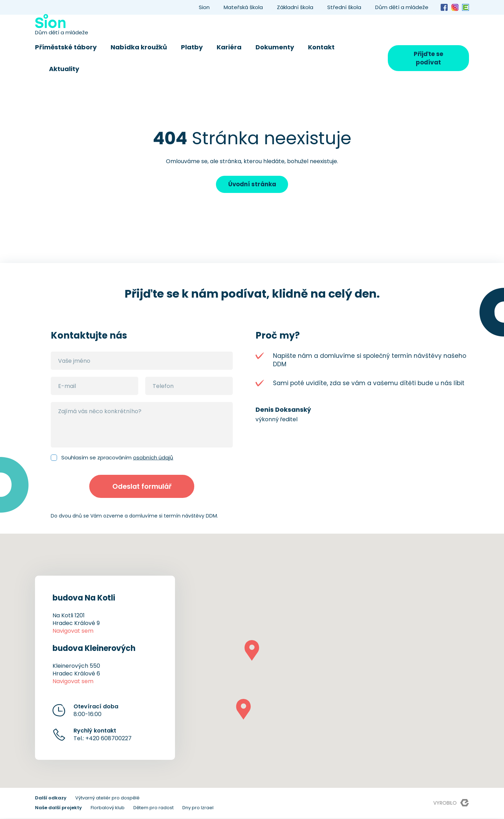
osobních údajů (153, 458)
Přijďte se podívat (428, 58)
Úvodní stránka (252, 185)
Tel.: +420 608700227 (103, 736)
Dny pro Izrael (198, 809)
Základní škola (295, 7)
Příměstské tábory (66, 47)
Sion (204, 7)
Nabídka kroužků (139, 47)
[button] (252, 651)
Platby (192, 47)
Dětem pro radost (153, 809)
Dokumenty (275, 47)
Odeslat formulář (142, 487)
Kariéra (229, 47)
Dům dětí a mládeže (402, 7)
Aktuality (64, 69)
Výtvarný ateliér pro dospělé (107, 799)
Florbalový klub (108, 809)
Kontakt (321, 47)
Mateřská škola (243, 7)
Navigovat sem (73, 632)
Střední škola (344, 7)
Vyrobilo (451, 804)
